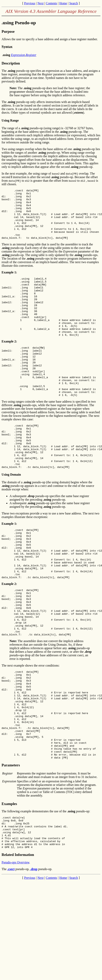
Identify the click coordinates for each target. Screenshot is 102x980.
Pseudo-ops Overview (15, 947)
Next (41, 3)
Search (74, 3)
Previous (30, 3)
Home (63, 3)
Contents (51, 3)
